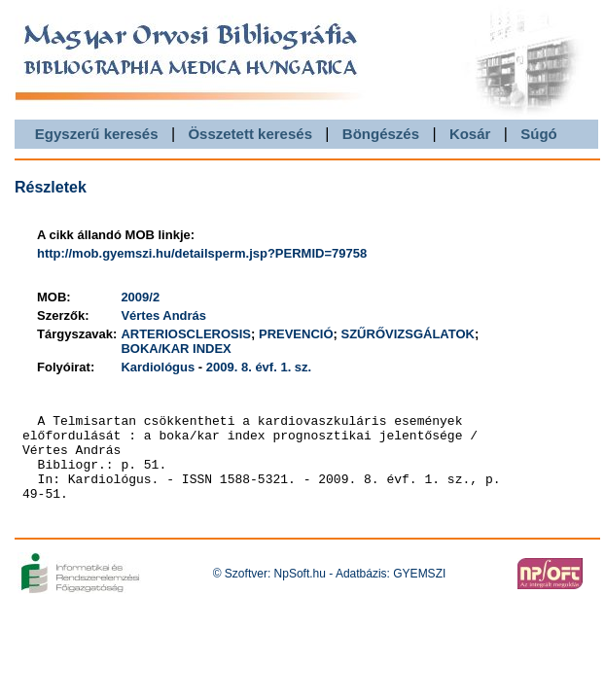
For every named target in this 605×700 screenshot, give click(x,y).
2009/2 (140, 297)
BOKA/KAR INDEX (176, 349)
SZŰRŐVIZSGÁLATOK (408, 334)
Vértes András (163, 315)
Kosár (470, 134)
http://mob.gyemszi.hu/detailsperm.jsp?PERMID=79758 (202, 253)
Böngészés (381, 134)
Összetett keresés (250, 134)
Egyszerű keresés (97, 134)
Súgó (539, 134)
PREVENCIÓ (296, 334)
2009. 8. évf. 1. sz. (259, 367)
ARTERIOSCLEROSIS (186, 334)
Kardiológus (158, 367)
